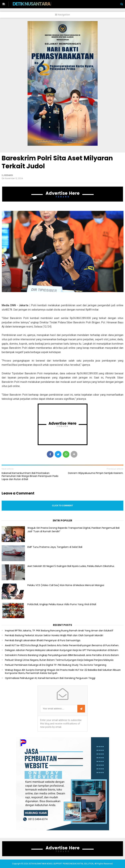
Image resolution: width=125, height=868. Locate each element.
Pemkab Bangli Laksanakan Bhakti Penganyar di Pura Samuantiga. (43, 640)
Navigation (62, 15)
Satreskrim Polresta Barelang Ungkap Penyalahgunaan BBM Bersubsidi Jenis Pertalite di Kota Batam (62, 655)
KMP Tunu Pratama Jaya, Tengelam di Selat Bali (55, 547)
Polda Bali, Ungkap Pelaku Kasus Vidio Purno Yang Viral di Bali (62, 604)
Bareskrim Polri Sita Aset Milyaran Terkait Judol (57, 162)
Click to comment (62, 506)
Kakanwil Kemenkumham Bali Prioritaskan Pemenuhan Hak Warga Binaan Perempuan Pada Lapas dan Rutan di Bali (30, 476)
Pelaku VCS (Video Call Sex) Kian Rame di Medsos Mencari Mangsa (66, 585)
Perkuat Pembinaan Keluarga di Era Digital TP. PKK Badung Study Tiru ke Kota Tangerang (56, 665)
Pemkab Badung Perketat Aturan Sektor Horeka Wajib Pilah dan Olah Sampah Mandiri (54, 635)
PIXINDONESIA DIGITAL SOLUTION (78, 864)
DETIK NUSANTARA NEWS (38, 4)
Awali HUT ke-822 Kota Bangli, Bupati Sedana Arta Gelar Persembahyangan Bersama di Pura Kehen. (62, 645)
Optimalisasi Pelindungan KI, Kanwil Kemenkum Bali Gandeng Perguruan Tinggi (50, 678)
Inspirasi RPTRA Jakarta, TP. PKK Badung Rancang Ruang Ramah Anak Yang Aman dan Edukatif (59, 631)
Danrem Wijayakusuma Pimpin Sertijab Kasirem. (96, 473)
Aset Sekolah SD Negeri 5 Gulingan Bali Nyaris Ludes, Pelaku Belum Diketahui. (71, 566)
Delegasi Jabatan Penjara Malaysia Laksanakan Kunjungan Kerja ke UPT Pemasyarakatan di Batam (62, 650)
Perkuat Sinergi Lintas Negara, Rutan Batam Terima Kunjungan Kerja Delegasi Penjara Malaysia (59, 660)
